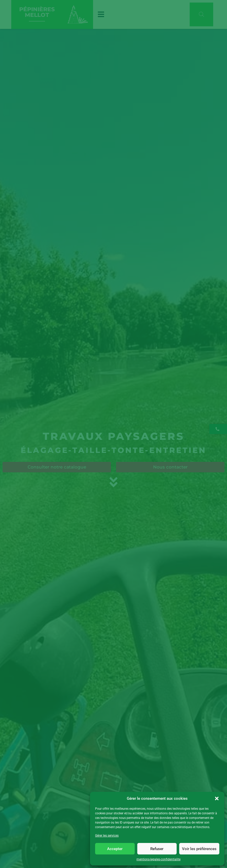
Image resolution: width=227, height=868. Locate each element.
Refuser (157, 849)
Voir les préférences (199, 849)
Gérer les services (107, 836)
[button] (217, 798)
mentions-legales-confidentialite (158, 859)
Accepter (115, 849)
